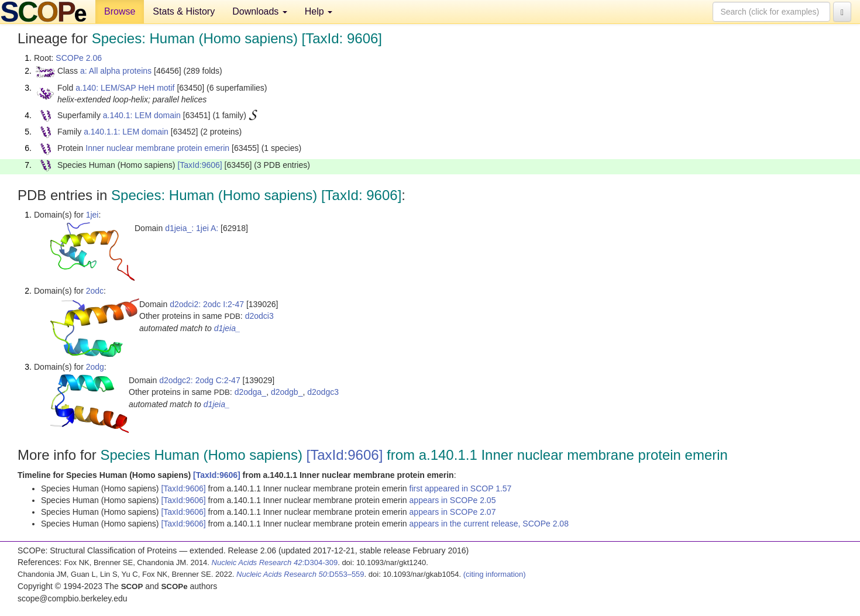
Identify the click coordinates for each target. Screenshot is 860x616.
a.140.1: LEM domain (142, 115)
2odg (95, 367)
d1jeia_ (227, 328)
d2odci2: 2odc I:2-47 (207, 304)
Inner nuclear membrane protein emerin (157, 148)
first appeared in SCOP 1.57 (461, 488)
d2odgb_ (287, 392)
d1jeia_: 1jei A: (192, 228)
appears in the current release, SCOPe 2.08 (489, 524)
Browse (120, 11)
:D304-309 (275, 562)
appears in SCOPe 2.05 (453, 500)
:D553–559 (300, 574)
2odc (95, 291)
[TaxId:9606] (199, 165)
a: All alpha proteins (116, 71)
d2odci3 (259, 316)
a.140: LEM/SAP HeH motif (125, 88)
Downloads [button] (260, 11)
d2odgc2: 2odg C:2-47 (200, 380)
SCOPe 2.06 (79, 58)
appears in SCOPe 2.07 (453, 512)
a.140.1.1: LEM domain (126, 132)
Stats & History (184, 11)
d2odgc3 (323, 392)
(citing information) (495, 574)
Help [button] (319, 11)
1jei (92, 215)
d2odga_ (251, 392)
